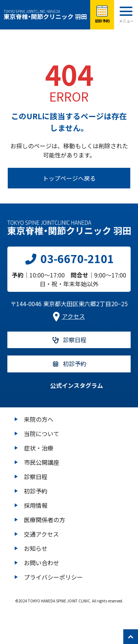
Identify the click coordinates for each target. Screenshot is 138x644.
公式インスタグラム (69, 385)
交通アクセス (41, 534)
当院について (42, 434)
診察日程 (36, 477)
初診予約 (36, 491)
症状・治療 (39, 448)
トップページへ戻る (69, 178)
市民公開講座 (42, 462)
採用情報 (36, 505)
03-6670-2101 (69, 258)
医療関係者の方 (45, 520)
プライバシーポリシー (53, 577)
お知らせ (36, 548)
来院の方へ (39, 419)
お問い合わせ (42, 563)
